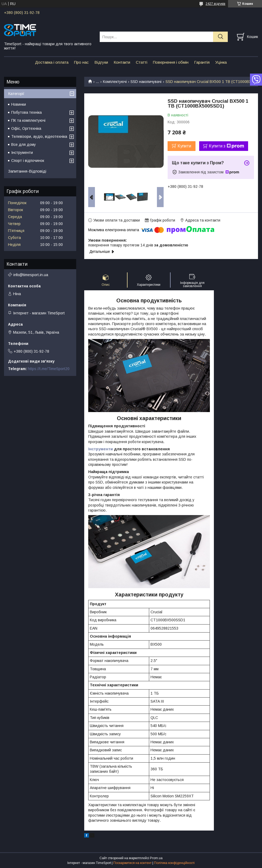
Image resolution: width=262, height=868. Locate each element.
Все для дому (24, 144)
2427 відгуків (215, 4)
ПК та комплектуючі (28, 120)
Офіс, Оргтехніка (26, 128)
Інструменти (101, 449)
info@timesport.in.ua (31, 275)
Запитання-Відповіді (27, 171)
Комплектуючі (115, 82)
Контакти (122, 62)
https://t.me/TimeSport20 (49, 369)
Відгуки (101, 62)
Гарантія (202, 62)
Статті (142, 62)
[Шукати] (220, 37)
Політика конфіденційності (174, 863)
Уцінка (221, 62)
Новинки (19, 104)
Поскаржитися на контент (132, 863)
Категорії (16, 94)
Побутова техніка (26, 112)
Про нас (81, 62)
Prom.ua (156, 858)
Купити (184, 146)
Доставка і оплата (52, 62)
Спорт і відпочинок (28, 161)
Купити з (226, 146)
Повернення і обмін (171, 62)
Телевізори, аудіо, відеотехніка (39, 136)
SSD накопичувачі (146, 82)
